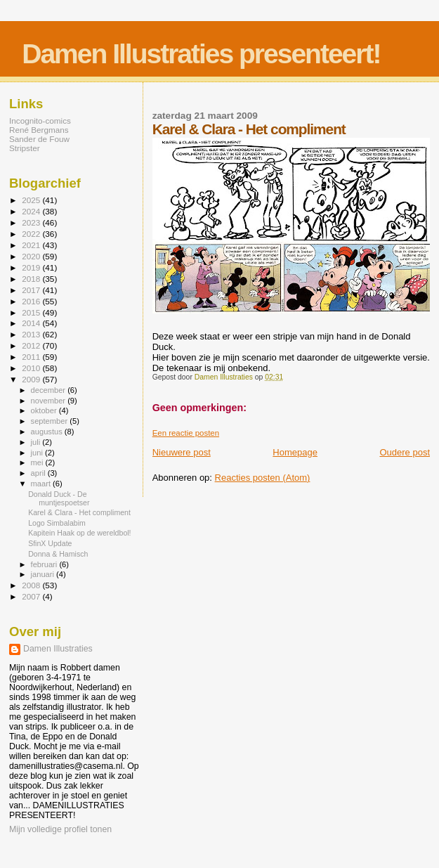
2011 (32, 357)
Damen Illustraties (58, 649)
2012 (32, 345)
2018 (32, 279)
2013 (32, 334)
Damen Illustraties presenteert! (201, 54)
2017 (32, 290)
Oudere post (405, 452)
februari (45, 564)
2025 (32, 200)
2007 (32, 596)
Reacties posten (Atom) (263, 478)
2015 (32, 312)
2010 (32, 368)
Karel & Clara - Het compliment (79, 512)
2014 (32, 323)
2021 (32, 245)
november (50, 401)
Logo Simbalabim (57, 523)
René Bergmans (39, 130)
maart (42, 484)
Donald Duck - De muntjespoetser (59, 498)
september (51, 421)
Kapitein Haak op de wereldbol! (79, 533)
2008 (32, 585)
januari (44, 574)
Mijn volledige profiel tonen (60, 829)
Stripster (25, 148)
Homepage (295, 452)
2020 (32, 256)
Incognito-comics (40, 121)
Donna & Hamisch (58, 554)
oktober (45, 410)
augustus (48, 432)
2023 (32, 222)
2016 (32, 301)
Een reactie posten (186, 433)
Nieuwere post (182, 452)
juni (38, 453)
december (50, 390)
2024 (32, 211)
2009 (32, 379)
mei (38, 462)
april (39, 473)
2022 (32, 234)
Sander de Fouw (39, 139)
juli (37, 442)
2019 (32, 267)
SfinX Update (50, 543)
